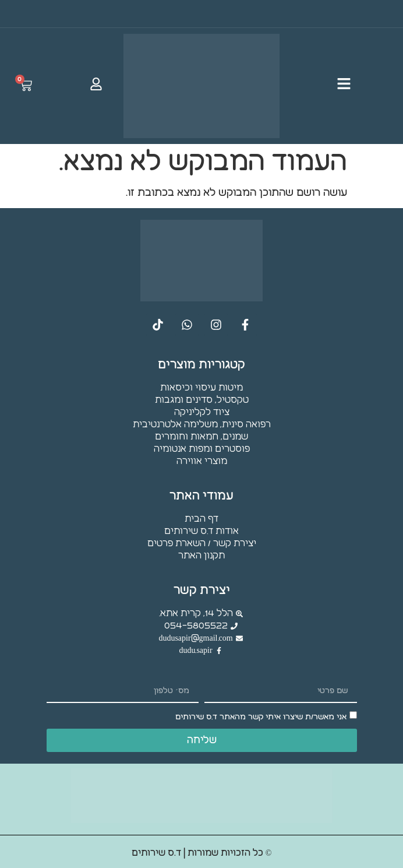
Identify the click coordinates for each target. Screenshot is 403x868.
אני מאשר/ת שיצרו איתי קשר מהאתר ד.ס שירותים (261, 718)
